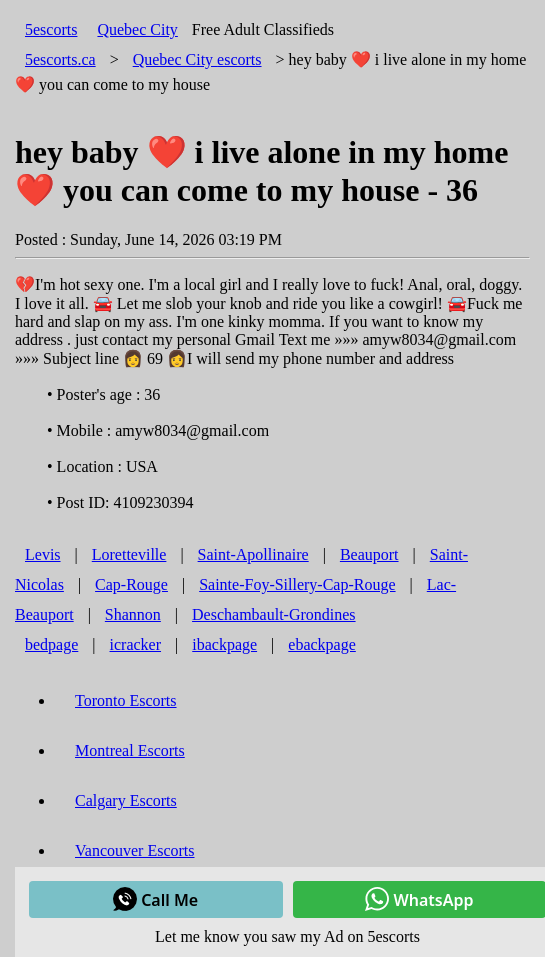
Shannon (133, 614)
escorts (197, 59)
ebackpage (322, 644)
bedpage (51, 644)
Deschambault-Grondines (274, 614)
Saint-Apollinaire (253, 554)
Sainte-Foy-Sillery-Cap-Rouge (297, 584)
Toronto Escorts (126, 700)
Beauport (369, 554)
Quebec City (137, 29)
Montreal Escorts (130, 750)
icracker (136, 644)
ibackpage (224, 644)
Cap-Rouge (131, 584)
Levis (43, 554)
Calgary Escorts (126, 800)
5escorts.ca (60, 59)
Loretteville (129, 554)
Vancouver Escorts (135, 850)
